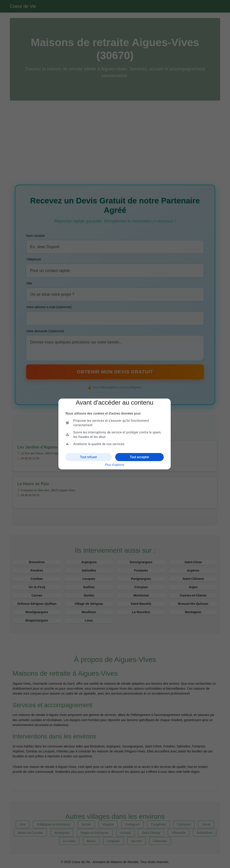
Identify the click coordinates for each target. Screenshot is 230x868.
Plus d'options (115, 465)
